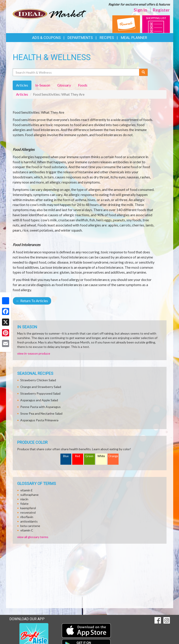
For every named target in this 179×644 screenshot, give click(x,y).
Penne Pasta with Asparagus (40, 407)
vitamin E (27, 490)
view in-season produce (34, 353)
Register (161, 10)
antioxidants (29, 521)
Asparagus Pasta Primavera (39, 420)
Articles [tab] (22, 85)
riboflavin (27, 517)
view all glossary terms (33, 537)
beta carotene (30, 526)
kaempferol (28, 508)
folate (24, 504)
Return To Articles (32, 301)
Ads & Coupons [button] (46, 38)
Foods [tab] (83, 85)
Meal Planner (134, 38)
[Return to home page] (49, 13)
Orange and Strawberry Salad (41, 387)
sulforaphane (29, 495)
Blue (66, 456)
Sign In (140, 10)
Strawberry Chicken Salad (38, 380)
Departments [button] (80, 38)
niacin (24, 499)
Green (89, 456)
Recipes (107, 38)
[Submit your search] (143, 72)
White (101, 456)
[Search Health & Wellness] (76, 72)
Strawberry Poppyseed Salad (40, 393)
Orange (113, 456)
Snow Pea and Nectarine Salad (41, 413)
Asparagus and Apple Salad (39, 400)
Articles (22, 94)
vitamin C (27, 530)
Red (78, 456)
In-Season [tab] (43, 85)
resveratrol (28, 512)
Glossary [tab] (64, 85)
